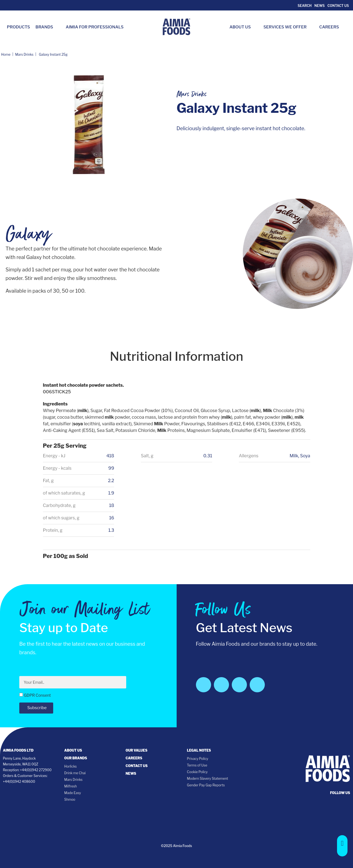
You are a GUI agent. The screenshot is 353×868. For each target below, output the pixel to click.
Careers (332, 27)
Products (18, 27)
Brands (47, 27)
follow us (340, 793)
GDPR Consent (37, 695)
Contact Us (338, 6)
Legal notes (199, 750)
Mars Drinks (24, 54)
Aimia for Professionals (95, 27)
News (320, 6)
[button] (342, 846)
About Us (243, 27)
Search (304, 6)
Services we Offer (288, 27)
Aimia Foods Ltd (18, 750)
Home (6, 54)
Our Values (137, 750)
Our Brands (76, 758)
